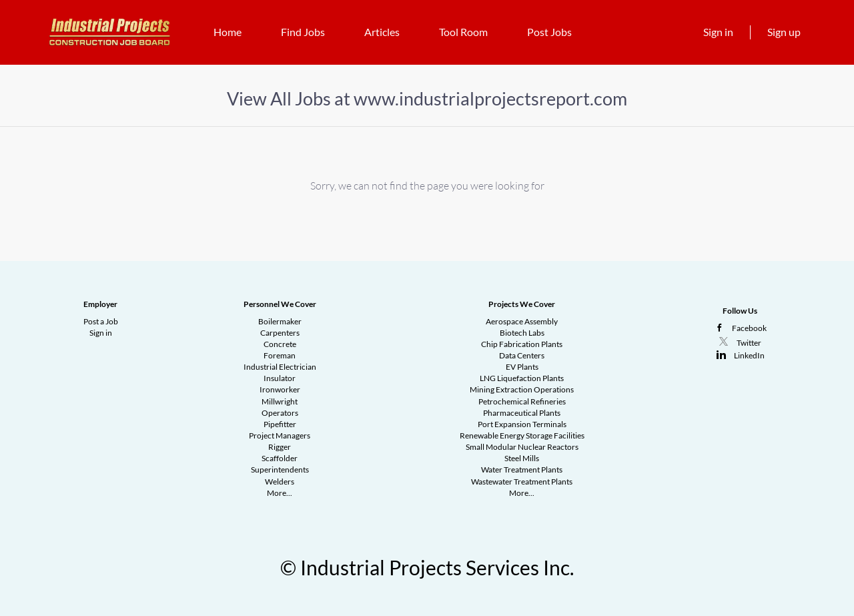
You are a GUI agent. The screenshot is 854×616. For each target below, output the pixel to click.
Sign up (784, 32)
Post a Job (101, 321)
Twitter (749, 343)
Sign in (718, 32)
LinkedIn (749, 355)
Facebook (749, 328)
